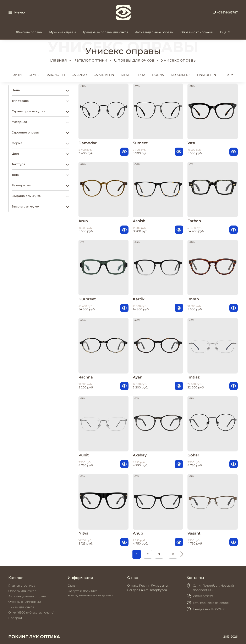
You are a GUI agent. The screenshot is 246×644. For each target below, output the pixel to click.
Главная (58, 60)
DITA (142, 75)
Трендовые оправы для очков (105, 32)
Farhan (194, 221)
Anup (138, 533)
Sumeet (140, 143)
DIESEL (126, 75)
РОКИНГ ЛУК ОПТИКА (34, 637)
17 (173, 554)
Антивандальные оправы (154, 32)
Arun (83, 221)
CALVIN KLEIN (104, 75)
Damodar (88, 143)
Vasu (192, 143)
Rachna (86, 377)
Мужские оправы (62, 32)
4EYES (34, 75)
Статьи (73, 586)
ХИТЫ (18, 75)
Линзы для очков (21, 607)
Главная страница (22, 586)
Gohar (193, 455)
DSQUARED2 (181, 75)
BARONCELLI (55, 75)
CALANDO (79, 75)
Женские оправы (29, 32)
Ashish (139, 221)
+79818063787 (226, 12)
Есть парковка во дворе (211, 603)
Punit (84, 455)
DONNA (158, 75)
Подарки (15, 618)
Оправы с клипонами (197, 32)
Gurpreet (87, 299)
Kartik (139, 299)
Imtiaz (194, 377)
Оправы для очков (134, 60)
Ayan (138, 377)
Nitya (83, 533)
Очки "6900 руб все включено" (31, 612)
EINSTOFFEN (206, 75)
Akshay (140, 455)
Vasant (194, 533)
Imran (193, 299)
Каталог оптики (90, 60)
